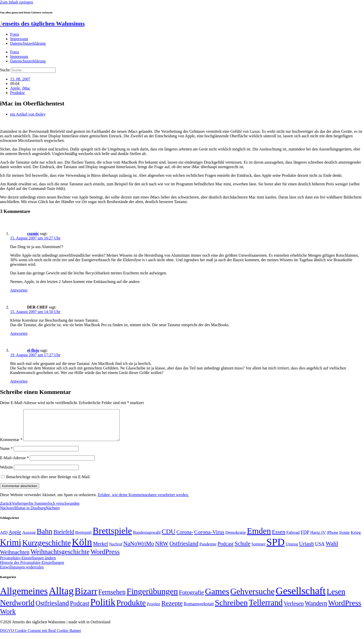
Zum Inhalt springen (17, 2)
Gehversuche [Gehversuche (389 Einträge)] (252, 597)
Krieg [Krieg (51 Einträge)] (356, 538)
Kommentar (11, 446)
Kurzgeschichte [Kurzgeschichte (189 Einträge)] (47, 549)
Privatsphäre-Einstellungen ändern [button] (28, 564)
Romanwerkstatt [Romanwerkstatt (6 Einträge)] (199, 610)
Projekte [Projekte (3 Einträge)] (154, 610)
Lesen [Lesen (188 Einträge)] (336, 598)
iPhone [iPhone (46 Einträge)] (333, 539)
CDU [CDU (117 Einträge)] (169, 538)
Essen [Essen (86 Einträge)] (279, 538)
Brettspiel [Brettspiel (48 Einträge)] (84, 538)
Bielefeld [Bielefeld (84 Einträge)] (64, 538)
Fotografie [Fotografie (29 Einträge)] (191, 598)
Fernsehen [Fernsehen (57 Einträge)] (112, 598)
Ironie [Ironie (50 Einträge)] (344, 538)
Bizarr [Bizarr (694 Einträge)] (86, 597)
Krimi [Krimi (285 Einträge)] (11, 549)
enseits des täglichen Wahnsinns (42, 24)
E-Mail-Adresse (14, 464)
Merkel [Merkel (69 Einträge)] (100, 550)
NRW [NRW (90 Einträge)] (162, 549)
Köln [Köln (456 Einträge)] (82, 548)
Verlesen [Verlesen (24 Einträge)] (294, 609)
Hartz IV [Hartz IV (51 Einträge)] (318, 538)
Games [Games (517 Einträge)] (217, 597)
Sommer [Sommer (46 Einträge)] (258, 550)
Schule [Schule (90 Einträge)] (243, 549)
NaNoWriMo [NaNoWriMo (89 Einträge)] (139, 550)
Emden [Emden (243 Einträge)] (259, 537)
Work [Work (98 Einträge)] (8, 618)
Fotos (15, 34)
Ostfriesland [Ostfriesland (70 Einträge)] (52, 609)
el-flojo (33, 350)
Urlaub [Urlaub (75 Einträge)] (306, 550)
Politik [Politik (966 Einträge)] (103, 608)
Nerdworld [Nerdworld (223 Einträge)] (17, 609)
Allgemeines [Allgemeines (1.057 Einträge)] (24, 597)
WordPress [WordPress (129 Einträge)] (105, 558)
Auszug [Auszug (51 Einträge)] (29, 538)
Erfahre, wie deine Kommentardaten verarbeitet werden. (143, 501)
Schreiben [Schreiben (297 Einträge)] (231, 609)
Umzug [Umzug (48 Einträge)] (292, 550)
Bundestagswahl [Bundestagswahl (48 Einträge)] (147, 538)
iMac (26, 88)
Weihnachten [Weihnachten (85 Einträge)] (15, 558)
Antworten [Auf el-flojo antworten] (19, 381)
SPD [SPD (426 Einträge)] (276, 548)
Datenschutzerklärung (28, 43)
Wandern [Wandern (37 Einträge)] (316, 609)
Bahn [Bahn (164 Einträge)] (44, 537)
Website (6, 473)
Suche (5, 70)
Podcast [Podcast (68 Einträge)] (226, 550)
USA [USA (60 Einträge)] (320, 550)
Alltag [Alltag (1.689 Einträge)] (61, 597)
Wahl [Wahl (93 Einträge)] (332, 549)
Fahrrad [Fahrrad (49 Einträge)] (293, 538)
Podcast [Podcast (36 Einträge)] (80, 609)
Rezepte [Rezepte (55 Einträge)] (172, 609)
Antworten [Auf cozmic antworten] (19, 290)
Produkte (17, 93)
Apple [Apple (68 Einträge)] (15, 538)
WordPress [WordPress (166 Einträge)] (345, 609)
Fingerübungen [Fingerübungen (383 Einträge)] (152, 597)
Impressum (19, 39)
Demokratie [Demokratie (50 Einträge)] (236, 538)
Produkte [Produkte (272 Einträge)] (131, 609)
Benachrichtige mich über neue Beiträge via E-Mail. (48, 483)
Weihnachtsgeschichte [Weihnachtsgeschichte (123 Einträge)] (60, 558)
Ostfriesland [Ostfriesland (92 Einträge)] (184, 549)
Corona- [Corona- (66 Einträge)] (185, 538)
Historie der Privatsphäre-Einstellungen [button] (32, 569)
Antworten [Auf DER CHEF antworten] (19, 333)
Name (6, 455)
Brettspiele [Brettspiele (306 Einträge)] (112, 537)
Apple (15, 88)
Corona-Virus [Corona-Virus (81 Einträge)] (209, 538)
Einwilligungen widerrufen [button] (22, 573)
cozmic (33, 234)
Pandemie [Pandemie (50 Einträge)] (208, 550)
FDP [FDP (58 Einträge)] (305, 538)
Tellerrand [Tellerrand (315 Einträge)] (266, 609)
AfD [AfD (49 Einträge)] (4, 538)
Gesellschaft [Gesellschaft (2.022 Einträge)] (301, 597)
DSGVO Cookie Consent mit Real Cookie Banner (41, 637)
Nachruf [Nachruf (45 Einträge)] (116, 550)
